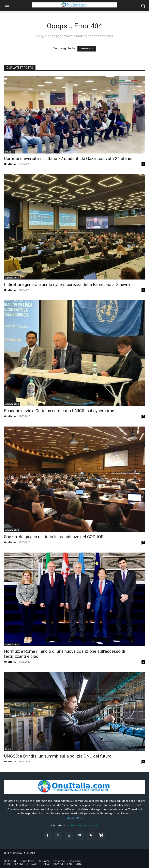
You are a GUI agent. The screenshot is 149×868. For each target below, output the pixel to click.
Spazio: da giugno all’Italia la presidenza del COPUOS (54, 537)
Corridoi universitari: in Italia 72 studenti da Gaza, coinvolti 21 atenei (68, 159)
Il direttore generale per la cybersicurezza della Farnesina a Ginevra (67, 285)
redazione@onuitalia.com (82, 825)
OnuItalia (10, 164)
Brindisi (9, 749)
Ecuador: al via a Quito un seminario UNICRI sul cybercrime (59, 411)
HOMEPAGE (87, 49)
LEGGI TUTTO (75, 818)
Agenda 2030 (12, 278)
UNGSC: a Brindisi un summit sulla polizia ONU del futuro (58, 756)
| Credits (30, 853)
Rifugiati (10, 152)
